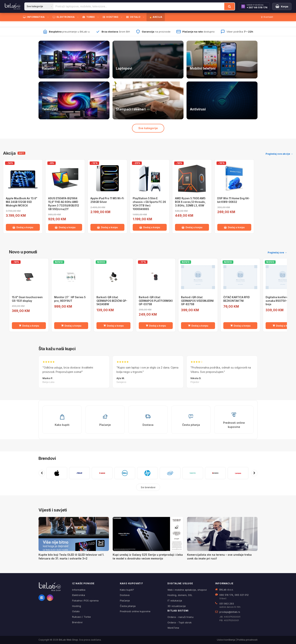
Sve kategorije (148, 128)
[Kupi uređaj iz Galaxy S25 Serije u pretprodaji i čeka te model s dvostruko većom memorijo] (148, 534)
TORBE (89, 17)
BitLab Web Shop (68, 640)
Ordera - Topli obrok (180, 622)
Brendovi (47, 458)
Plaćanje (125, 601)
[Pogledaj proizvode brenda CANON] (102, 473)
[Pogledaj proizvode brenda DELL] (125, 473)
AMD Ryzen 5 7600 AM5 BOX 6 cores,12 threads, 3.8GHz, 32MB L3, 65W (190, 202)
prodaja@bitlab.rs (230, 612)
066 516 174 (226, 595)
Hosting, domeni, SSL (180, 595)
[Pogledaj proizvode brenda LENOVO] (238, 473)
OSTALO (133, 17)
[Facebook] (42, 598)
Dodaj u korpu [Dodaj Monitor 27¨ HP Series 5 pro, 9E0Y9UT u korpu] (71, 326)
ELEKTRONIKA (64, 17)
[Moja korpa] (282, 6)
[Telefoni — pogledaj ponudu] (222, 60)
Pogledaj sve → (277, 252)
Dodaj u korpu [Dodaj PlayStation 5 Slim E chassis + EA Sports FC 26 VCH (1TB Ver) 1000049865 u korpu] (150, 227)
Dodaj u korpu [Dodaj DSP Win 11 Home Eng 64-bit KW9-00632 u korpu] (234, 227)
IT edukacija (175, 601)
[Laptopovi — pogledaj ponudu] (148, 60)
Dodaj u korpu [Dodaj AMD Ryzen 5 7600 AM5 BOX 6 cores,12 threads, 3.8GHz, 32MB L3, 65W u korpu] (192, 227)
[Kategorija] (39, 6)
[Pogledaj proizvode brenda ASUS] (79, 473)
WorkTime (173, 628)
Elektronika (79, 595)
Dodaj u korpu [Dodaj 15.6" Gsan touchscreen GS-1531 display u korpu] (29, 326)
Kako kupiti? (127, 590)
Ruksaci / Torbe (81, 617)
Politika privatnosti (247, 640)
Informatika (79, 590)
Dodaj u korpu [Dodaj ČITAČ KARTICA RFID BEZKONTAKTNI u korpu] (240, 326)
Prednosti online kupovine (135, 611)
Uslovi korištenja (226, 640)
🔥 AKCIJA (156, 17)
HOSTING (111, 17)
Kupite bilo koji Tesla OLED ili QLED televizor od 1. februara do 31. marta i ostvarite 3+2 (71, 557)
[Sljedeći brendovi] (254, 473)
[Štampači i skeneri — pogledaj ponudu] (148, 100)
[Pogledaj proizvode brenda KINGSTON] (215, 473)
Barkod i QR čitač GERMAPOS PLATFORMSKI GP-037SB (156, 301)
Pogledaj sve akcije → (279, 154)
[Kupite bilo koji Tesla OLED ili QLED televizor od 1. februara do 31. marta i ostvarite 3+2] (74, 534)
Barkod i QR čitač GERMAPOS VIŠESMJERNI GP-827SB (197, 301)
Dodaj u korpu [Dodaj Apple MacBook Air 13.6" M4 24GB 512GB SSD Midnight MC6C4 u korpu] (23, 227)
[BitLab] (13, 6)
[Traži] (229, 6)
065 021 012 (242, 595)
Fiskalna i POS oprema (85, 601)
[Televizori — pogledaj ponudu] (74, 100)
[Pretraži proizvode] (139, 6)
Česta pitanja (128, 606)
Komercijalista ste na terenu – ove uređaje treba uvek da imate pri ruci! (219, 557)
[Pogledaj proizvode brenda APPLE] (57, 473)
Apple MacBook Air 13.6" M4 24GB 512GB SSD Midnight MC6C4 (22, 202)
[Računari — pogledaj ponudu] (74, 60)
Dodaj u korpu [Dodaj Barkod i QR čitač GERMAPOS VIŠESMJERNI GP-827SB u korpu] (198, 326)
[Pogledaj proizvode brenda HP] (147, 473)
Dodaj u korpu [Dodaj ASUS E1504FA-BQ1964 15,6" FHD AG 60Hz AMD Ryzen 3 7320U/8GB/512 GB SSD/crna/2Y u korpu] (65, 227)
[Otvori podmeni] (49, 17)
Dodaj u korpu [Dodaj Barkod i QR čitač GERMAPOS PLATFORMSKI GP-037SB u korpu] (156, 326)
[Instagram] (50, 598)
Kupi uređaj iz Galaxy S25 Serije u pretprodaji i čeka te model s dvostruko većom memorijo (148, 557)
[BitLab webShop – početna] (53, 587)
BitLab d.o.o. (226, 590)
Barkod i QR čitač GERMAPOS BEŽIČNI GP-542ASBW (112, 301)
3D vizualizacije (177, 606)
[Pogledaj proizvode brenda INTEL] (170, 473)
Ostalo (76, 611)
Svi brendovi (148, 487)
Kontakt (267, 17)
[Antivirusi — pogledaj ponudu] (222, 100)
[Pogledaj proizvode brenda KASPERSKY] (193, 473)
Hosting (77, 606)
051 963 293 (227, 604)
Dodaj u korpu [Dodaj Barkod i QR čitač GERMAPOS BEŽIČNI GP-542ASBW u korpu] (114, 326)
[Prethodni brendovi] (42, 473)
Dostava (125, 595)
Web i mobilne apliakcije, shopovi (187, 590)
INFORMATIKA (34, 17)
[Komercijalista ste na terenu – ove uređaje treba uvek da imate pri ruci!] (222, 534)
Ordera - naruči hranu (180, 617)
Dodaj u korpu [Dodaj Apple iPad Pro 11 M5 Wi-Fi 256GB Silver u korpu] (107, 227)
